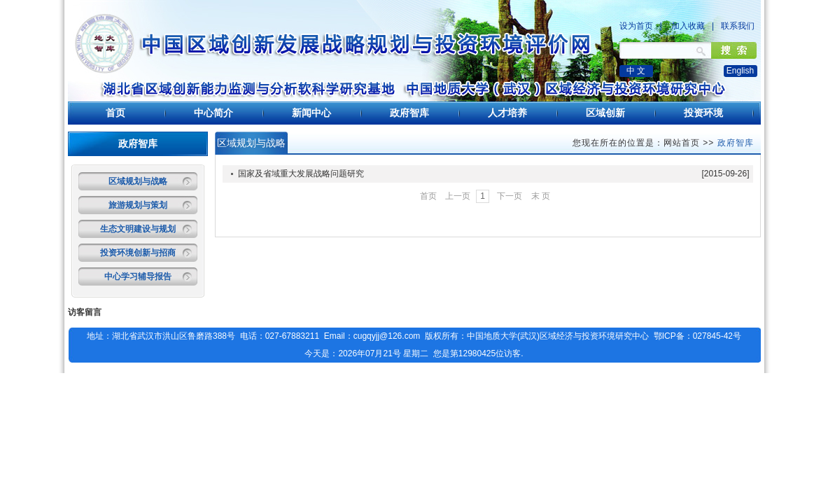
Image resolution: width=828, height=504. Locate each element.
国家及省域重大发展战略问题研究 (301, 174)
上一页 (458, 196)
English (740, 71)
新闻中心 (311, 113)
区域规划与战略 (138, 181)
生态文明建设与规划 (138, 229)
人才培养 (507, 113)
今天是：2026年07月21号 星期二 (366, 353)
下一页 (510, 196)
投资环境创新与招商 (138, 253)
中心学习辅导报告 (138, 276)
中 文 (636, 71)
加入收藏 (688, 26)
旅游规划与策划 (138, 205)
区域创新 (605, 113)
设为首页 (636, 26)
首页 (115, 113)
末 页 (541, 196)
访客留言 (85, 312)
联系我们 (738, 26)
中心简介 (213, 113)
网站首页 (682, 143)
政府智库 (409, 113)
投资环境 (703, 113)
